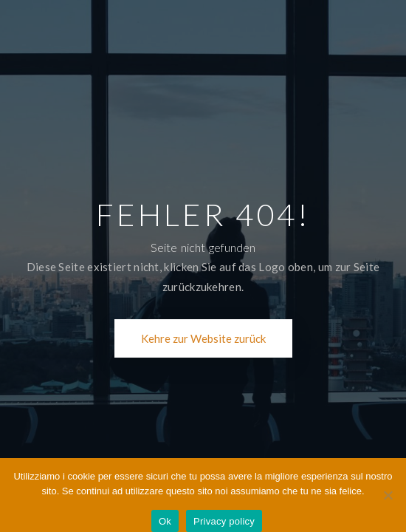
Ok (165, 521)
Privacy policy (224, 521)
